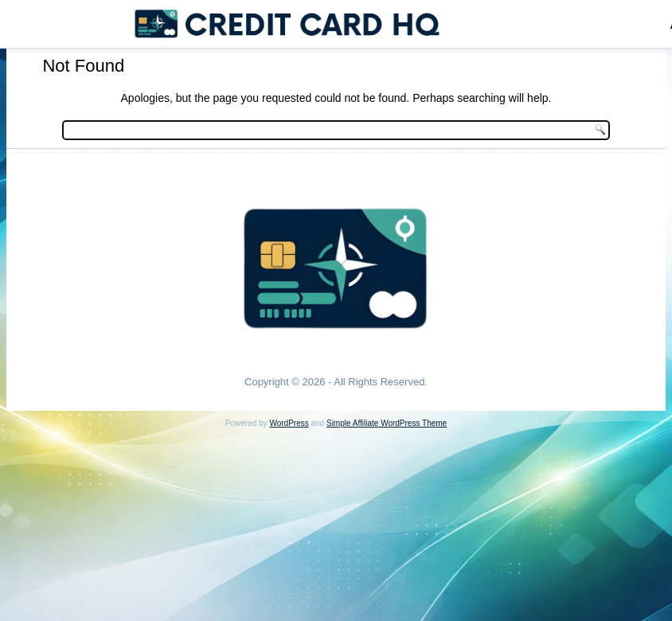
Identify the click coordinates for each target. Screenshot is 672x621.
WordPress (289, 423)
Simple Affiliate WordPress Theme (387, 423)
